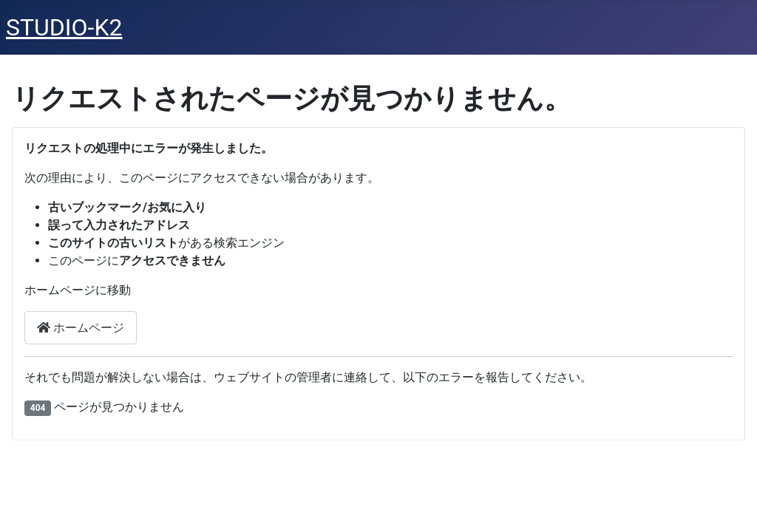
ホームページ (81, 328)
